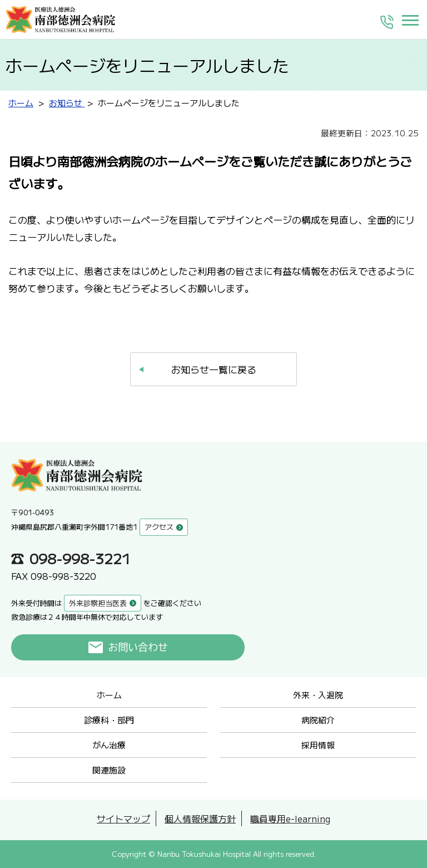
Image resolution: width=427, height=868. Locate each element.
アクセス (159, 527)
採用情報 (318, 745)
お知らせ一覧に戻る (214, 369)
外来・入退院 (318, 695)
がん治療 (109, 745)
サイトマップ (123, 818)
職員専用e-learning (290, 818)
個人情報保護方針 (200, 818)
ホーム (109, 695)
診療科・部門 (109, 720)
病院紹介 (318, 720)
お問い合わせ (138, 647)
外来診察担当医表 (98, 603)
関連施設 (109, 770)
